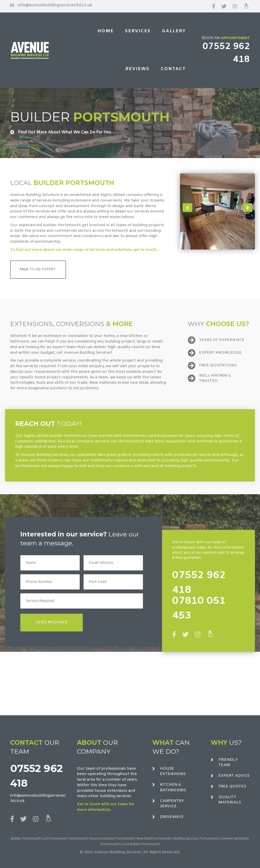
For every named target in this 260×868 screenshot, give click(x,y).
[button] (187, 208)
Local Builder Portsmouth (141, 844)
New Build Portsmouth (154, 839)
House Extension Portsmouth (111, 839)
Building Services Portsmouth (196, 839)
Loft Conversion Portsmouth (65, 839)
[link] (106, 31)
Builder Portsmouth (26, 839)
